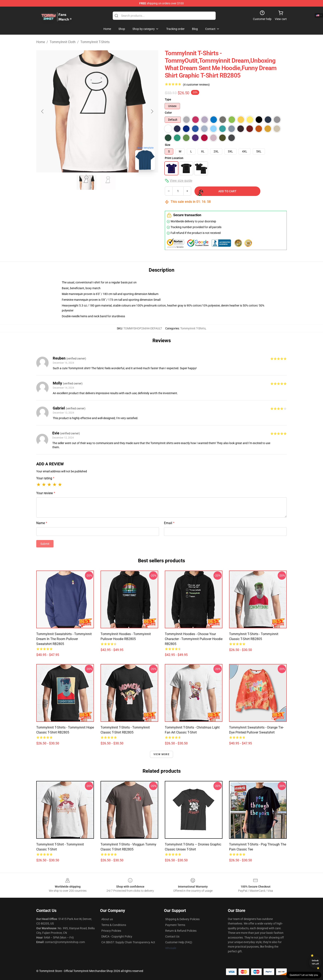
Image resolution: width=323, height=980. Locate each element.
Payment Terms (175, 925)
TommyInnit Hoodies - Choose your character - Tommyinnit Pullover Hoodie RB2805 (194, 639)
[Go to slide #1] (87, 182)
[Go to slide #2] (108, 182)
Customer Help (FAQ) (179, 942)
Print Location (174, 158)
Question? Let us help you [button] (304, 975)
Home (41, 42)
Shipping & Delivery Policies (182, 919)
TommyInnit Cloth (63, 42)
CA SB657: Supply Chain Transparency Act (128, 942)
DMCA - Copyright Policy (117, 936)
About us (107, 919)
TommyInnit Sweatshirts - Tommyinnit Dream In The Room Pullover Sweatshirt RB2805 (64, 639)
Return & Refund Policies (181, 931)
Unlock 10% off (315, 962)
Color (168, 113)
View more (161, 754)
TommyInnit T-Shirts (95, 42)
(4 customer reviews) (196, 85)
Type (168, 99)
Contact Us (172, 936)
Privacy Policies (111, 931)
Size (168, 145)
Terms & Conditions (114, 925)
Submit (45, 544)
